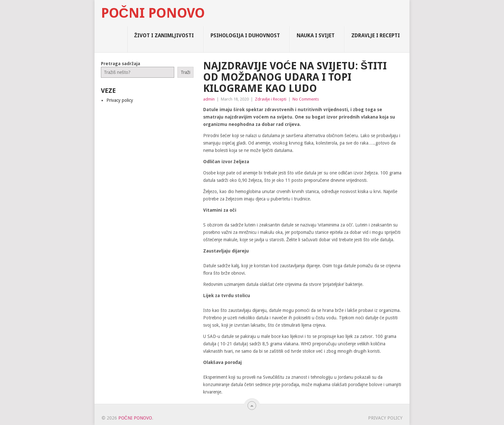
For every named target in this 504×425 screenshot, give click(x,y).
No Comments (306, 99)
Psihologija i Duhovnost (245, 35)
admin (209, 99)
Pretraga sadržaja (121, 64)
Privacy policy (120, 100)
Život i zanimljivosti (164, 35)
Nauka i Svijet (316, 35)
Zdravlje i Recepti (376, 35)
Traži (185, 72)
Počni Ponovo (153, 13)
